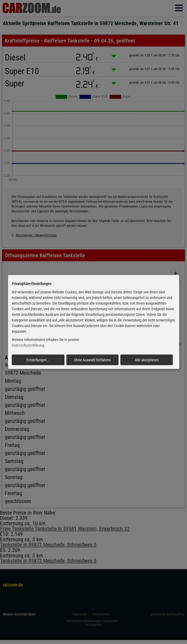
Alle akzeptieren (147, 360)
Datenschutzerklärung (28, 345)
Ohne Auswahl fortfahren (92, 360)
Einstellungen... (38, 360)
